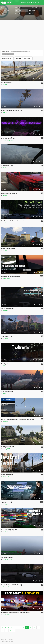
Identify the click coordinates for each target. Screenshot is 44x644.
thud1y (4, 394)
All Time (7, 58)
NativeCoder (6, 615)
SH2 (4, 366)
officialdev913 (6, 587)
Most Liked (24, 58)
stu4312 (5, 85)
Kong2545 (5, 504)
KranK (4, 168)
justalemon (6, 223)
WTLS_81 (5, 532)
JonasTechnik (6, 278)
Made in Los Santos (7, 641)
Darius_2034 (6, 449)
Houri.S (5, 251)
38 (23, 627)
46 (10, 631)
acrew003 (5, 311)
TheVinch (5, 112)
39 (27, 627)
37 (19, 627)
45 (7, 631)
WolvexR (5, 195)
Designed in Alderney (7, 639)
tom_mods (6, 421)
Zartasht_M (6, 476)
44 (3, 631)
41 (35, 627)
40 (31, 627)
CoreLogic (5, 338)
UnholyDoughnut (7, 559)
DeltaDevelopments (8, 140)
